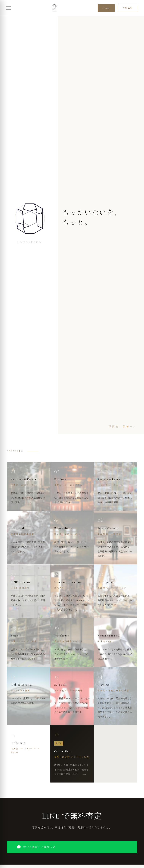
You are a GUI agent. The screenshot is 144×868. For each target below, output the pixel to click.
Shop (106, 8)
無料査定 (128, 8)
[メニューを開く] (8, 8)
